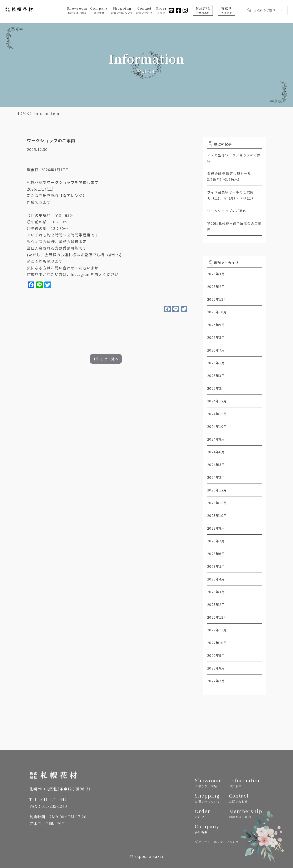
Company (98, 11)
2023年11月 (217, 503)
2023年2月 (216, 604)
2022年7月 (216, 681)
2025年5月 (216, 363)
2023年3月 (216, 592)
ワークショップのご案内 (227, 211)
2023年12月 (217, 490)
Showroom (76, 11)
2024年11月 (217, 414)
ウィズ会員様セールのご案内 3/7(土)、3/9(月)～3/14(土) (235, 195)
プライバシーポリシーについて (217, 842)
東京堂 (226, 11)
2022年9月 (216, 655)
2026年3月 (216, 274)
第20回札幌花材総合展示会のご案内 (234, 226)
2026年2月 (216, 286)
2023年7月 (216, 541)
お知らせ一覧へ (106, 359)
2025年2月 (216, 388)
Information (244, 783)
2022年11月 (217, 630)
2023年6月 (216, 554)
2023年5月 (216, 566)
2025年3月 (216, 376)
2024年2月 (216, 477)
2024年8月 (216, 439)
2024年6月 (216, 452)
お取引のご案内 (264, 11)
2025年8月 (216, 337)
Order (160, 11)
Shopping (121, 11)
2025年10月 (217, 312)
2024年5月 (216, 465)
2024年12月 (217, 401)
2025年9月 (216, 325)
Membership (244, 813)
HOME (23, 113)
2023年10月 (217, 515)
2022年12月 (217, 617)
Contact (143, 11)
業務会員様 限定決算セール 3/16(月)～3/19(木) (234, 176)
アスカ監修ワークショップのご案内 (234, 158)
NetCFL (202, 11)
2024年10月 (217, 426)
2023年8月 (216, 528)
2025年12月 (217, 299)
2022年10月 (217, 643)
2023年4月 (216, 579)
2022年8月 (216, 668)
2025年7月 (216, 350)
